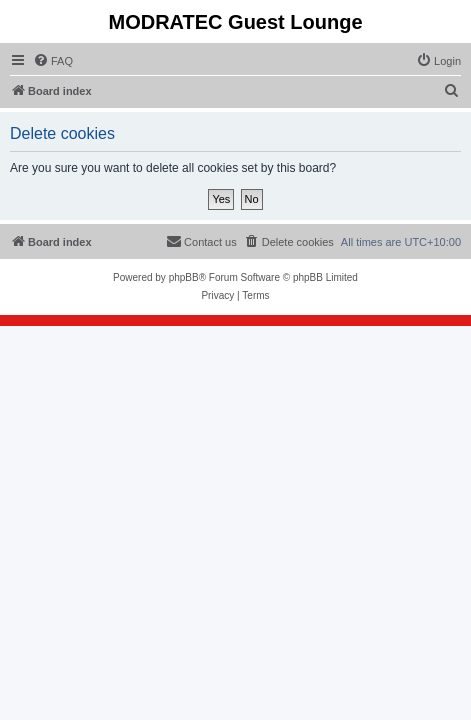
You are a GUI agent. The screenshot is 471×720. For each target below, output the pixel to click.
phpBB (184, 277)
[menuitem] (53, 61)
